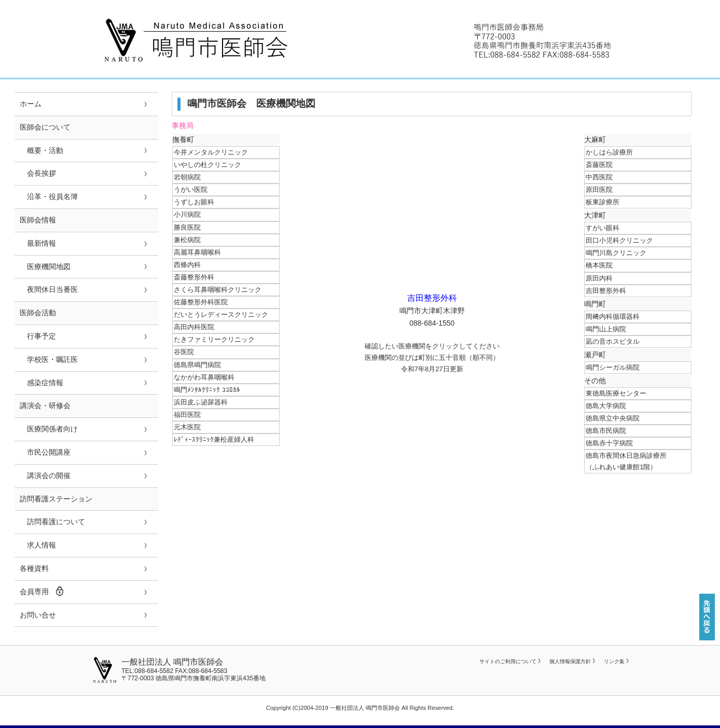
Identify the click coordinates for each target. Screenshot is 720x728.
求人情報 (38, 545)
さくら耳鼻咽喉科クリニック (218, 290)
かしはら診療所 (609, 152)
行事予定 (38, 336)
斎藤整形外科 (194, 277)
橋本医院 (599, 265)
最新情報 (38, 243)
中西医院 (599, 177)
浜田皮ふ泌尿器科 (201, 402)
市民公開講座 (45, 452)
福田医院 (187, 415)
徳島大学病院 (606, 406)
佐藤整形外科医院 (201, 302)
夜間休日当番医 (49, 289)
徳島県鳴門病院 (197, 365)
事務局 (183, 126)
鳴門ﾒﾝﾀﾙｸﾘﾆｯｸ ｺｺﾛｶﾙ (207, 390)
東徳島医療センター (616, 393)
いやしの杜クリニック (207, 165)
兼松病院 (187, 240)
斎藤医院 (599, 165)
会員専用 (42, 591)
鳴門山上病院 (606, 329)
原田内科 (599, 278)
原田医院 (599, 190)
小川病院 (187, 214)
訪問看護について (52, 522)
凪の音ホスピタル (613, 341)
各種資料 (34, 568)
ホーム (31, 104)
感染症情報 (41, 383)
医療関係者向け (49, 429)
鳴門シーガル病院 (613, 367)
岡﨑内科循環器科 (613, 317)
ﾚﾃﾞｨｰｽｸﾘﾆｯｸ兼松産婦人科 (214, 439)
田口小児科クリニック (619, 240)
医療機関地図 (45, 267)
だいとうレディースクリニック (221, 314)
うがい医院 (191, 190)
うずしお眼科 (194, 202)
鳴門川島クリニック (616, 253)
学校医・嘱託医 (49, 359)
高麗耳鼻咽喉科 (197, 252)
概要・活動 (41, 150)
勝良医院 (187, 227)
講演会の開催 (45, 475)
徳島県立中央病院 (613, 418)
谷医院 (184, 352)
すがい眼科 (603, 228)
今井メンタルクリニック (211, 152)
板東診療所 (603, 202)
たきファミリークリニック (214, 339)
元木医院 (187, 427)
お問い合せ (38, 615)
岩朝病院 (187, 177)
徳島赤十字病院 (609, 443)
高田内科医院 (194, 327)
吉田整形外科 (606, 291)
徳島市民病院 (606, 431)
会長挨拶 (38, 173)
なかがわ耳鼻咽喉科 (204, 377)
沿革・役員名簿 (49, 197)
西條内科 (187, 265)
